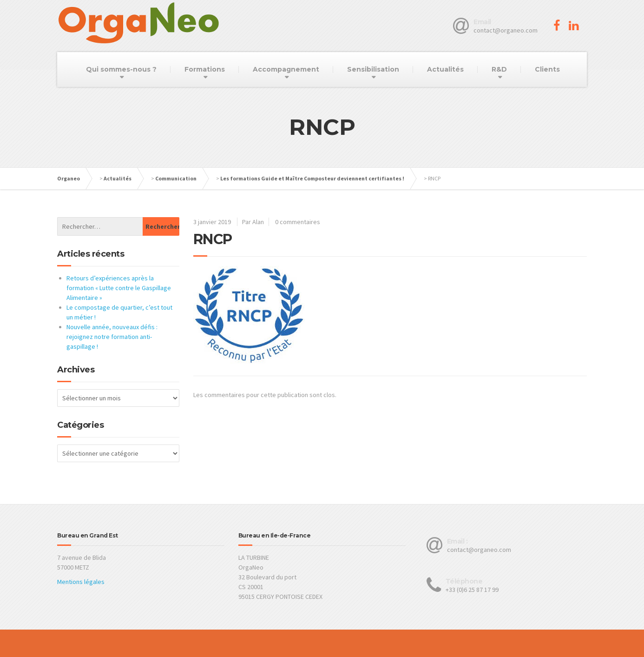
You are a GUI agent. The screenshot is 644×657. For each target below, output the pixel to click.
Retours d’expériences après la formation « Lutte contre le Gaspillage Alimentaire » (119, 288)
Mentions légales (81, 582)
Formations (205, 69)
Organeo (69, 178)
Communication (176, 178)
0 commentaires (298, 222)
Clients (547, 69)
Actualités (445, 69)
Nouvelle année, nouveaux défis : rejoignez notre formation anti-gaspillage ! (112, 337)
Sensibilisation (373, 69)
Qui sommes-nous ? (121, 69)
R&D (499, 69)
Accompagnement (286, 69)
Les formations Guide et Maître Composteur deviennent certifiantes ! (312, 178)
